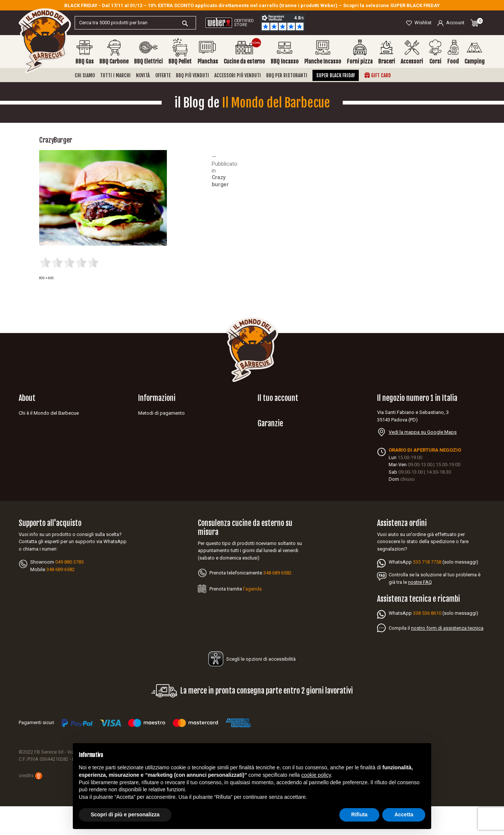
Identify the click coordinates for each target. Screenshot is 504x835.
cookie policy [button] (316, 775)
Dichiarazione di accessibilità (170, 465)
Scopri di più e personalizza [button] (125, 814)
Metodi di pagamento (161, 413)
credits (30, 804)
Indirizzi (266, 434)
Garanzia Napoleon (278, 466)
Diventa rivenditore (39, 423)
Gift (378, 75)
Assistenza (31, 434)
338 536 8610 (427, 642)
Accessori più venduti (238, 75)
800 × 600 (46, 278)
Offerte (163, 75)
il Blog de (252, 103)
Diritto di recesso (157, 454)
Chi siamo (85, 75)
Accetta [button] (404, 814)
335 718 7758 (427, 591)
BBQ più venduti (192, 75)
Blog (24, 465)
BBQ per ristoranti (287, 75)
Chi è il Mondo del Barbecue (49, 413)
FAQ (23, 444)
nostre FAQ (420, 611)
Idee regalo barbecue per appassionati (60, 485)
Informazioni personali (282, 413)
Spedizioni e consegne (163, 423)
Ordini (264, 423)
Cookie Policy (153, 444)
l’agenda (252, 618)
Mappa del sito (154, 475)
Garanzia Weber (275, 476)
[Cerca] (135, 23)
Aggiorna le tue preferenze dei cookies (180, 485)
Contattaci (30, 454)
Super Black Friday (336, 75)
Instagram (45, 499)
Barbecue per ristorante (44, 475)
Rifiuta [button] (360, 814)
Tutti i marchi (115, 75)
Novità (143, 75)
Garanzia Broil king (278, 487)
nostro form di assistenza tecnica (447, 657)
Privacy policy (153, 434)
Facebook (22, 499)
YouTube (34, 499)
